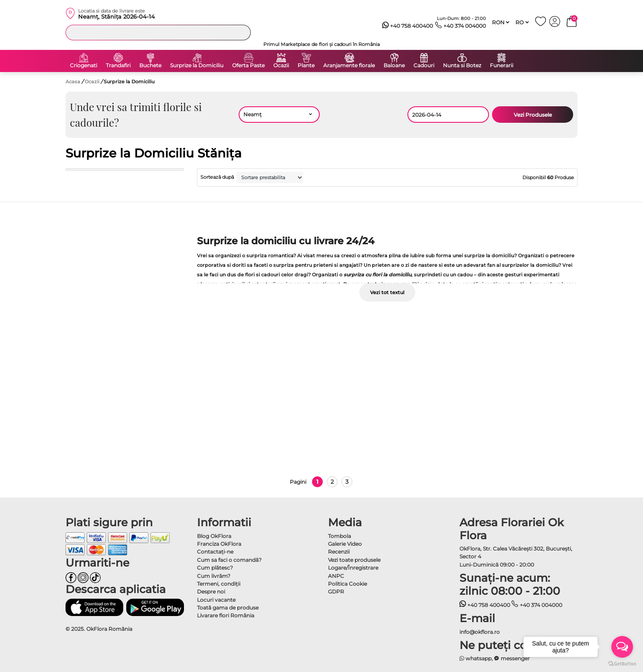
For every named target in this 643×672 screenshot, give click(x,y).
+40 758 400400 (408, 26)
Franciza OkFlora (219, 544)
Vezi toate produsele (354, 560)
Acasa (73, 82)
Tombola (340, 536)
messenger (512, 658)
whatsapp (476, 658)
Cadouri (424, 66)
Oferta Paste (248, 66)
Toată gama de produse (228, 608)
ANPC (336, 576)
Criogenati (84, 66)
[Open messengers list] (622, 647)
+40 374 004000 (461, 26)
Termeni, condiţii (219, 584)
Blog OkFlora (214, 536)
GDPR (336, 592)
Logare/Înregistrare (353, 568)
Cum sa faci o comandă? (229, 560)
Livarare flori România (226, 615)
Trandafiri (118, 66)
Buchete (150, 66)
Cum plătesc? (215, 568)
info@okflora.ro (480, 632)
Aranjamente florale (349, 66)
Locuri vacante (216, 600)
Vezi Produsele (533, 115)
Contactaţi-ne (215, 552)
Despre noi (211, 592)
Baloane (394, 66)
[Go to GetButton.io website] (622, 663)
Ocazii (281, 66)
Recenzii (339, 552)
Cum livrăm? (214, 576)
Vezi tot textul (387, 292)
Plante (306, 66)
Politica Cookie (348, 584)
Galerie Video (345, 544)
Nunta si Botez (462, 66)
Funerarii (502, 66)
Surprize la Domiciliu (197, 66)
